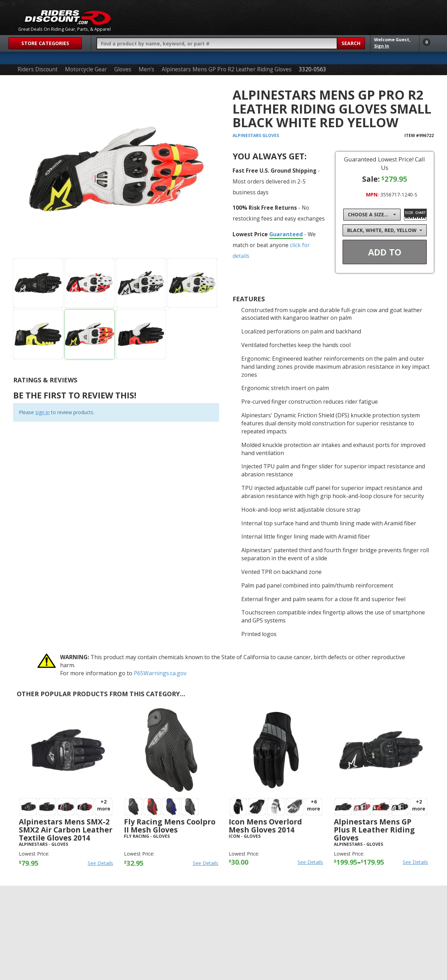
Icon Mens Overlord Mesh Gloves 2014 (265, 826)
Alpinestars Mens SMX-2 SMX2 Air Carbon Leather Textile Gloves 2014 (66, 830)
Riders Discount (38, 69)
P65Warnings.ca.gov (160, 673)
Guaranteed (286, 234)
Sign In (382, 46)
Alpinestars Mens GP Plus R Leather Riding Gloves (374, 830)
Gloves (123, 69)
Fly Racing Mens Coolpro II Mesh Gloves (170, 826)
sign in (42, 412)
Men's (146, 69)
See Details (100, 863)
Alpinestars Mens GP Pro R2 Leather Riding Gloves (227, 69)
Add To (385, 252)
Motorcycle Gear (86, 69)
